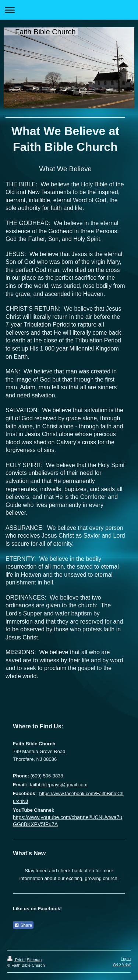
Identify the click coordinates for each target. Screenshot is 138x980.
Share (23, 925)
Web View (122, 964)
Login (126, 959)
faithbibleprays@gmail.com (59, 785)
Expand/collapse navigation (69, 10)
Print (16, 960)
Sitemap (34, 960)
